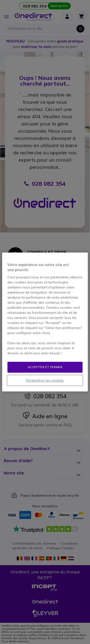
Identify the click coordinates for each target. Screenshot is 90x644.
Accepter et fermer (45, 367)
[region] (45, 322)
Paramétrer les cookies (45, 380)
